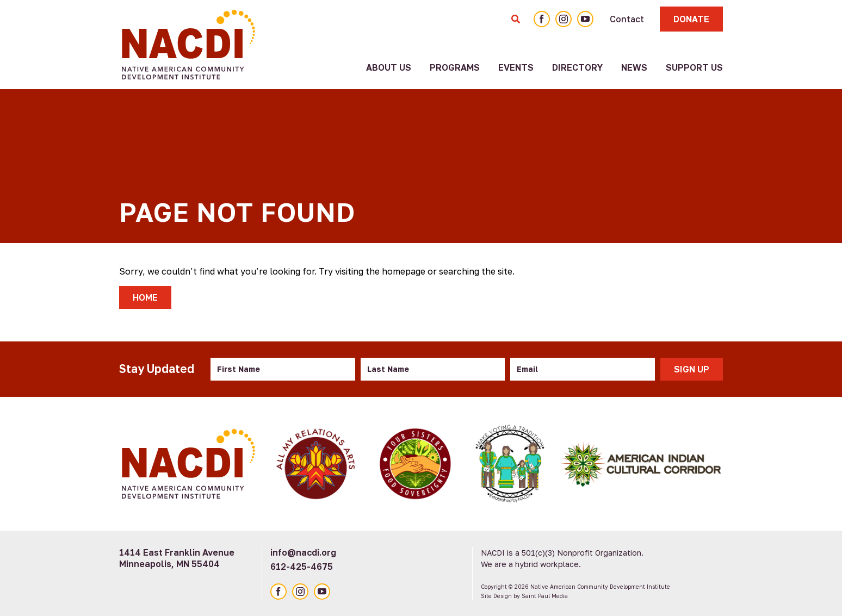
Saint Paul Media (545, 596)
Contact (627, 19)
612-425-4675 (302, 567)
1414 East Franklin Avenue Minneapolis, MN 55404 (177, 558)
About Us (389, 67)
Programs (455, 67)
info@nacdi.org (303, 552)
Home (145, 297)
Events (516, 67)
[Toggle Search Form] (516, 19)
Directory (577, 67)
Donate (691, 19)
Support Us (694, 67)
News (634, 67)
